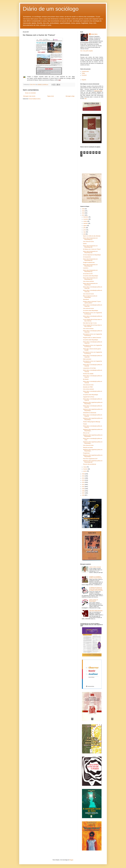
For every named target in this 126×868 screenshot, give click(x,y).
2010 (83, 487)
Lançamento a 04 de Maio (89, 368)
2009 (83, 489)
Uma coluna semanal (88, 329)
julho (85, 228)
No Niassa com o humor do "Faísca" (92, 249)
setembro (86, 223)
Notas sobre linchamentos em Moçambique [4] (90, 260)
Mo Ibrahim (86, 379)
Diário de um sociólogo (51, 9)
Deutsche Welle (98, 91)
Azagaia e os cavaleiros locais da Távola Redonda (96, 577)
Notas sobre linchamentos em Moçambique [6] (90, 246)
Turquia (85, 424)
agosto (85, 226)
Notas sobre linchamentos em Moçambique (90, 284)
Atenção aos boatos (88, 448)
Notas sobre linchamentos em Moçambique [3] (90, 265)
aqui (85, 99)
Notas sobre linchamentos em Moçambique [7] (90, 239)
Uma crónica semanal (88, 281)
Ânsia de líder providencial (90, 464)
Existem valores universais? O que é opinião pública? (92, 302)
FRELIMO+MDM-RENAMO (96, 611)
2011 (83, 485)
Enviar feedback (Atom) (35, 99)
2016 (83, 474)
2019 (83, 211)
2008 (83, 491)
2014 (83, 478)
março (85, 467)
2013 (83, 480)
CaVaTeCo (86, 268)
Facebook (84, 75)
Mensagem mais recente (29, 96)
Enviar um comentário (30, 93)
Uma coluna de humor (88, 242)
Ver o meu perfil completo (87, 51)
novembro (86, 219)
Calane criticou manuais (95, 567)
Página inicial (51, 96)
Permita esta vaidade (88, 374)
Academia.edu (85, 71)
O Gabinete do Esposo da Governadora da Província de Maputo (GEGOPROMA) (96, 589)
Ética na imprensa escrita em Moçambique (90, 297)
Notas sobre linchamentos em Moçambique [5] (90, 252)
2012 (83, 482)
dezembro (86, 217)
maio (85, 232)
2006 (83, 495)
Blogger (71, 860)
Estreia (85, 244)
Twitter (83, 73)
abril (85, 234)
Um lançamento (87, 257)
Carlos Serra (94, 34)
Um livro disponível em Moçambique (92, 255)
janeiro (85, 471)
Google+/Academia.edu (89, 263)
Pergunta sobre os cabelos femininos (92, 338)
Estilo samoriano (87, 359)
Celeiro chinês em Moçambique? (94, 600)
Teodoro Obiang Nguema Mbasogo (92, 422)
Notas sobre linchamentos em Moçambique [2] (90, 271)
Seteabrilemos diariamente (90, 413)
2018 (83, 213)
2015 (83, 476)
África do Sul (86, 433)
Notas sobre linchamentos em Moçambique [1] (90, 279)
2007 (83, 493)
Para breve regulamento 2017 (90, 459)
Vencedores (86, 299)
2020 (83, 209)
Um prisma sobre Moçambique (91, 276)
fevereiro (86, 469)
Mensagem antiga (70, 96)
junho (85, 230)
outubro (85, 221)
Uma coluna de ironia (88, 385)
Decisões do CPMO (88, 387)
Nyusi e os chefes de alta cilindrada (92, 236)
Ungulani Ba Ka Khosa (89, 397)
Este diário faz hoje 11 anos (90, 323)
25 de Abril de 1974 (88, 274)
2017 (83, 215)
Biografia (84, 80)
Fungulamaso (86, 453)
